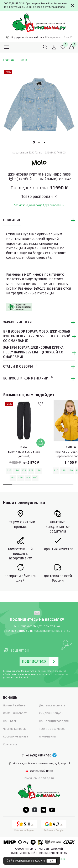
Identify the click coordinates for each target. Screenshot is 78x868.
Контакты (10, 744)
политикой (60, 671)
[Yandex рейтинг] (25, 826)
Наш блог (10, 721)
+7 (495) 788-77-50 (39, 756)
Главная (11, 60)
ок (51, 861)
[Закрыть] (72, 5)
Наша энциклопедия (54, 721)
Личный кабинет (15, 705)
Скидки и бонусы (51, 713)
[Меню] (6, 47)
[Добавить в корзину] (41, 442)
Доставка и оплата (52, 705)
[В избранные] (41, 404)
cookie (40, 861)
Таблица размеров (52, 729)
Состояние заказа (16, 737)
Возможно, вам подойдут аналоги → (39, 205)
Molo (24, 60)
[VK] (43, 810)
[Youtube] (52, 810)
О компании (48, 737)
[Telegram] (54, 756)
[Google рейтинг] (54, 826)
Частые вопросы (15, 729)
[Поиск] (45, 47)
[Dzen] (35, 810)
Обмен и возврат (15, 713)
